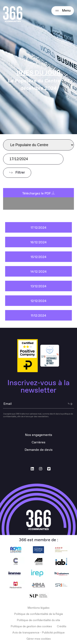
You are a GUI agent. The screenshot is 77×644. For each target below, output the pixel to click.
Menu (63, 11)
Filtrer (17, 173)
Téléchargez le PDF (38, 194)
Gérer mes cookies (39, 639)
